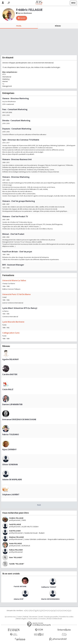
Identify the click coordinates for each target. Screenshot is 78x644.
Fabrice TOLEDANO (11, 434)
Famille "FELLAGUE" (17, 564)
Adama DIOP (19, 599)
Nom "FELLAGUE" (16, 557)
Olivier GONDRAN (10, 464)
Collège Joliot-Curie (11, 333)
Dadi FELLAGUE (15, 531)
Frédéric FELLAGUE (16, 518)
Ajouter (23, 18)
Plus (39, 505)
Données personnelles (51, 617)
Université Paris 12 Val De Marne (16, 294)
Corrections (42, 619)
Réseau (58, 26)
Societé (41, 617)
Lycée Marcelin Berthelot (13, 322)
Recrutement (33, 617)
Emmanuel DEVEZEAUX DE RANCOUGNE (19, 419)
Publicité (26, 617)
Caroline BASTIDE (10, 374)
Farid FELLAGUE (15, 524)
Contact (19, 617)
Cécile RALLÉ (8, 389)
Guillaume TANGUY (49, 587)
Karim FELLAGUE (15, 543)
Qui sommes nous (10, 617)
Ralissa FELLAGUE (16, 550)
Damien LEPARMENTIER (12, 404)
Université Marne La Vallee (14, 280)
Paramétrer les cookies (66, 617)
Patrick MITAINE (20, 586)
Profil (19, 26)
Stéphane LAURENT (11, 495)
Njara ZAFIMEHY (9, 449)
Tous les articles (32, 619)
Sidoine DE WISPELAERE (12, 480)
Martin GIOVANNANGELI (51, 599)
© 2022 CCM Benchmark (55, 619)
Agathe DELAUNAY (10, 359)
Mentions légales (21, 619)
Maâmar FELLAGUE (16, 537)
